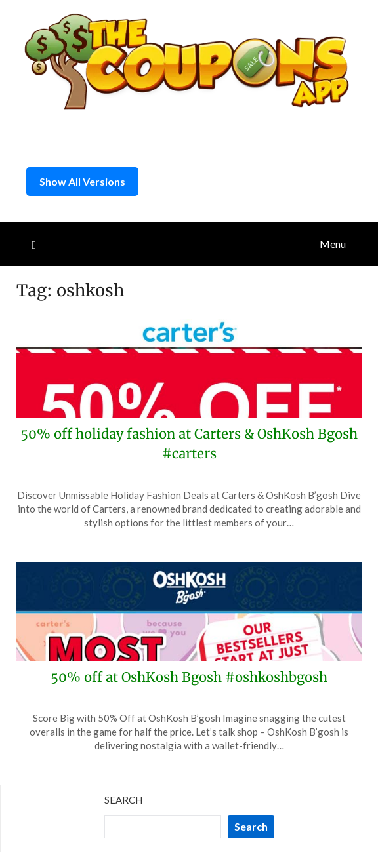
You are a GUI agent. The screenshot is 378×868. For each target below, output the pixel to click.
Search (123, 800)
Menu (333, 244)
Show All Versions (82, 181)
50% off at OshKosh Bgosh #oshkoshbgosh (189, 677)
